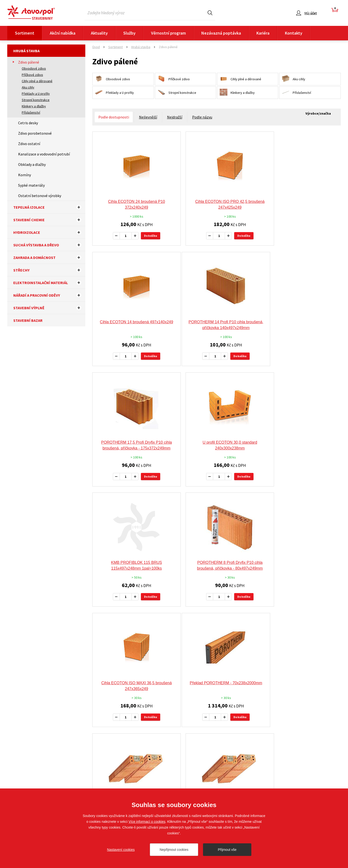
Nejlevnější (148, 117)
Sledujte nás (331, 778)
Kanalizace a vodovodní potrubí (44, 154)
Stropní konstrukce (36, 100)
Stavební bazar (28, 320)
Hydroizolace (49, 232)
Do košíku (146, 236)
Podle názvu (202, 117)
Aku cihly (28, 87)
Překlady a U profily (36, 94)
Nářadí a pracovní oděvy (49, 295)
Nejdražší (175, 117)
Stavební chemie (49, 220)
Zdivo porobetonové (35, 133)
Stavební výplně (49, 308)
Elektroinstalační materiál (49, 283)
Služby (129, 33)
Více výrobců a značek (174, 738)
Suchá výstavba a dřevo (49, 245)
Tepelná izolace (49, 207)
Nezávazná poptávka (221, 33)
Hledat (210, 13)
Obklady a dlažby (32, 164)
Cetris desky (28, 123)
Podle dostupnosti (114, 117)
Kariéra (263, 33)
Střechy (49, 270)
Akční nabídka (63, 33)
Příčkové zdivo (32, 75)
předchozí (176, 634)
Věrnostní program (168, 33)
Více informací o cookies (147, 822)
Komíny (25, 175)
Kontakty (294, 33)
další (262, 634)
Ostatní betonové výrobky (40, 196)
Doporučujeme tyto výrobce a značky (174, 678)
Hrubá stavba (26, 51)
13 (243, 634)
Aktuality (99, 33)
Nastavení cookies (121, 850)
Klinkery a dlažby (34, 106)
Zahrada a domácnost (49, 257)
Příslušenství (31, 112)
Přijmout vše (227, 850)
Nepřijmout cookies (174, 850)
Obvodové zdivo (34, 68)
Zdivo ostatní (29, 144)
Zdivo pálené (29, 62)
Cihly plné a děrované (37, 81)
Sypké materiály (31, 185)
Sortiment (25, 33)
